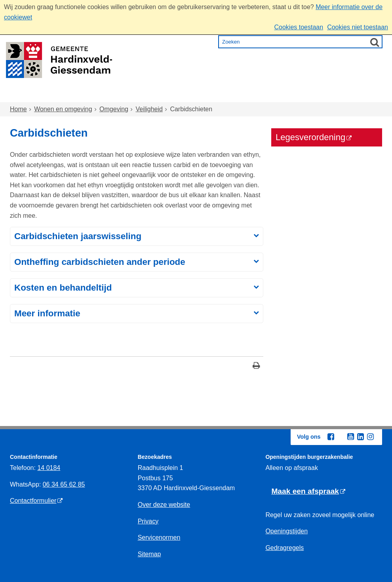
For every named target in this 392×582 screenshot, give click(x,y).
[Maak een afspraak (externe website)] (308, 492)
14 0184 (49, 468)
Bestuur (343, 95)
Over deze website (164, 505)
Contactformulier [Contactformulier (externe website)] (33, 501)
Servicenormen (159, 537)
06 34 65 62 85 (64, 484)
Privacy (148, 521)
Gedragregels (284, 548)
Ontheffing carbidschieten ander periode (100, 262)
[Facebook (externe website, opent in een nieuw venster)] (331, 437)
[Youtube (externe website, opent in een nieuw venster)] (350, 437)
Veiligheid (149, 109)
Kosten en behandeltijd (63, 288)
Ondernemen (291, 95)
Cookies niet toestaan (358, 27)
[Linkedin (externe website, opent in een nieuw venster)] (360, 437)
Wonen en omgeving (89, 95)
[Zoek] (375, 42)
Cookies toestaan (299, 27)
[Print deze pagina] (256, 366)
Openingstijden (286, 531)
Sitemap (149, 554)
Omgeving (114, 109)
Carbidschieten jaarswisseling (78, 236)
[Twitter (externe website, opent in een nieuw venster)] (341, 437)
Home (27, 95)
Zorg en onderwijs (174, 95)
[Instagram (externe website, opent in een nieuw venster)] (370, 437)
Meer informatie (47, 313)
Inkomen (237, 95)
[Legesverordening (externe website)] (327, 137)
